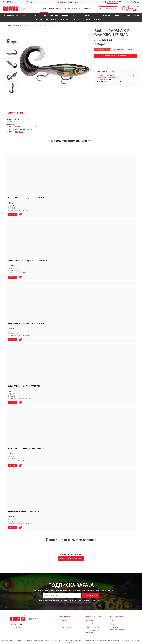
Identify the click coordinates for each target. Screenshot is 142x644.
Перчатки (106, 15)
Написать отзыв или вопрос (71, 558)
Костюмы (127, 15)
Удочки (39, 20)
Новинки (76, 9)
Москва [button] (112, 72)
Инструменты (51, 20)
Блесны (35, 15)
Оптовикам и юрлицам (60, 9)
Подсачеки (64, 20)
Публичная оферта (93, 627)
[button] (111, 3)
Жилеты (88, 15)
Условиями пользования (90, 600)
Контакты (86, 9)
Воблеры (25, 15)
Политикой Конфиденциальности (71, 600)
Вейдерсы (77, 15)
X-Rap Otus (19, 132)
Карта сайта (90, 623)
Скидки (113, 623)
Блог (113, 620)
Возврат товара (66, 627)
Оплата (63, 623)
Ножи (136, 15)
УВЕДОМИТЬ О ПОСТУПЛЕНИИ (115, 56)
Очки (44, 15)
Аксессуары (77, 20)
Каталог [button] (44, 9)
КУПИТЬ (12, 214)
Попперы (66, 15)
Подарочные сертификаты (96, 20)
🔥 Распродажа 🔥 (11, 15)
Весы (97, 15)
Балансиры (54, 15)
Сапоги (117, 15)
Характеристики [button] (115, 63)
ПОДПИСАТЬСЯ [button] (91, 595)
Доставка (64, 620)
